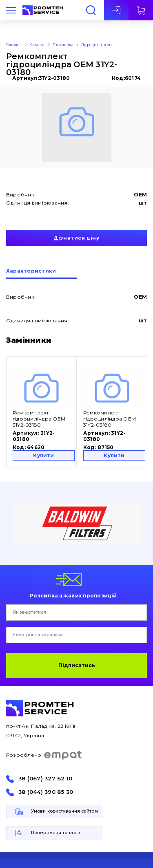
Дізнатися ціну (76, 238)
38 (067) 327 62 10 (45, 779)
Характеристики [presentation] (31, 271)
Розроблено (44, 755)
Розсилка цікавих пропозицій (73, 595)
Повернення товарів (56, 833)
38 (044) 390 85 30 (46, 792)
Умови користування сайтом (64, 811)
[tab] (41, 274)
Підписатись (77, 665)
